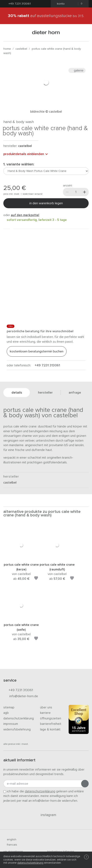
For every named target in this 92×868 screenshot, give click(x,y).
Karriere (45, 713)
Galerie (77, 70)
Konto (60, 4)
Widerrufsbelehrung (17, 729)
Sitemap (9, 707)
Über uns (46, 707)
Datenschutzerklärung (19, 718)
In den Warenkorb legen (46, 203)
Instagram (46, 815)
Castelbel (21, 49)
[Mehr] (84, 192)
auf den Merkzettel (25, 215)
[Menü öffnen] (9, 33)
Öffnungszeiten (51, 718)
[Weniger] (67, 192)
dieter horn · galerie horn (46, 33)
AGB (6, 713)
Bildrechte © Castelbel (46, 112)
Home (7, 49)
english (10, 840)
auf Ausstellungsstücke (46, 16)
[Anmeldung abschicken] (85, 784)
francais (10, 845)
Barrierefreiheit (51, 724)
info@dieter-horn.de (21, 696)
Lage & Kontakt (50, 729)
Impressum (11, 724)
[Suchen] (83, 33)
